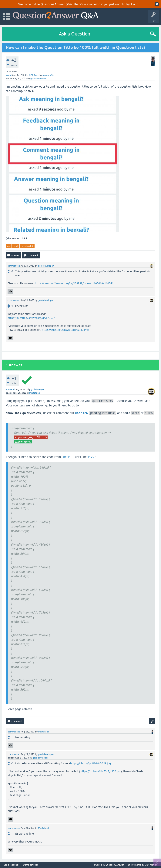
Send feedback (11, 865)
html (16, 246)
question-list (27, 246)
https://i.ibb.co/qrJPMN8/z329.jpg (91, 763)
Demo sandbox (31, 865)
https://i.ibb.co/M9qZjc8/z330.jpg (101, 771)
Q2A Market (151, 865)
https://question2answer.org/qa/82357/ (31, 318)
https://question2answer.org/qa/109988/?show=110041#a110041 (74, 283)
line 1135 (68, 457)
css (9, 246)
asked (9, 75)
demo (96, 4)
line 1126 (81, 413)
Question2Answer (115, 865)
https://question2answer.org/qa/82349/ (65, 330)
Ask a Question (75, 34)
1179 (91, 457)
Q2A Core (34, 75)
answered (10, 389)
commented (14, 266)
